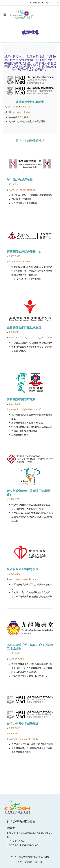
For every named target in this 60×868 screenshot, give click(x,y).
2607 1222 (14, 404)
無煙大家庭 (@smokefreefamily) (23, 845)
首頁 (20, 862)
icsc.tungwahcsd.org (21, 262)
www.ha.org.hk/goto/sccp (24, 579)
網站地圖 (39, 862)
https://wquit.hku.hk (19, 112)
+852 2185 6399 (17, 841)
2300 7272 (15, 574)
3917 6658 (13, 107)
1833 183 (13, 184)
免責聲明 (28, 862)
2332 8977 (15, 256)
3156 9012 (14, 332)
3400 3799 (15, 499)
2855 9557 (15, 728)
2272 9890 (15, 653)
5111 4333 (14, 734)
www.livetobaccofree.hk (22, 190)
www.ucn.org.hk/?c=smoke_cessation (30, 338)
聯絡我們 (35, 3)
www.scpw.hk (16, 659)
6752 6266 (26, 107)
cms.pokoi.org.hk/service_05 (25, 409)
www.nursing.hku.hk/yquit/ (24, 739)
